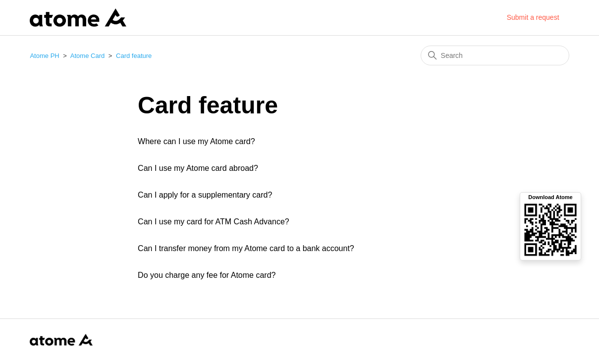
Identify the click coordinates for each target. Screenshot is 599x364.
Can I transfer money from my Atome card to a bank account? (246, 248)
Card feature (134, 56)
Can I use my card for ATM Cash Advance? (214, 222)
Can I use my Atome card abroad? (198, 168)
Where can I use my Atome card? (196, 141)
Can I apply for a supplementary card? (205, 195)
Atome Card (87, 56)
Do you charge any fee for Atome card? (207, 275)
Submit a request (533, 17)
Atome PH (44, 56)
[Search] (495, 55)
